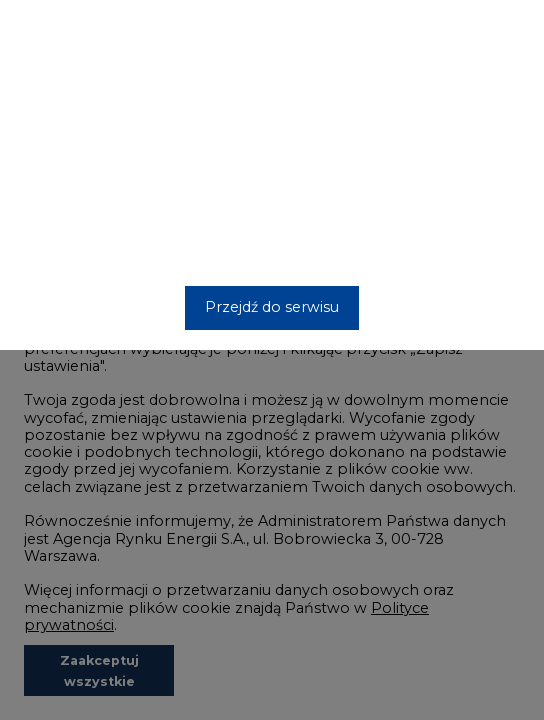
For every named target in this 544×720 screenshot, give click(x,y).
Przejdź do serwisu (272, 307)
